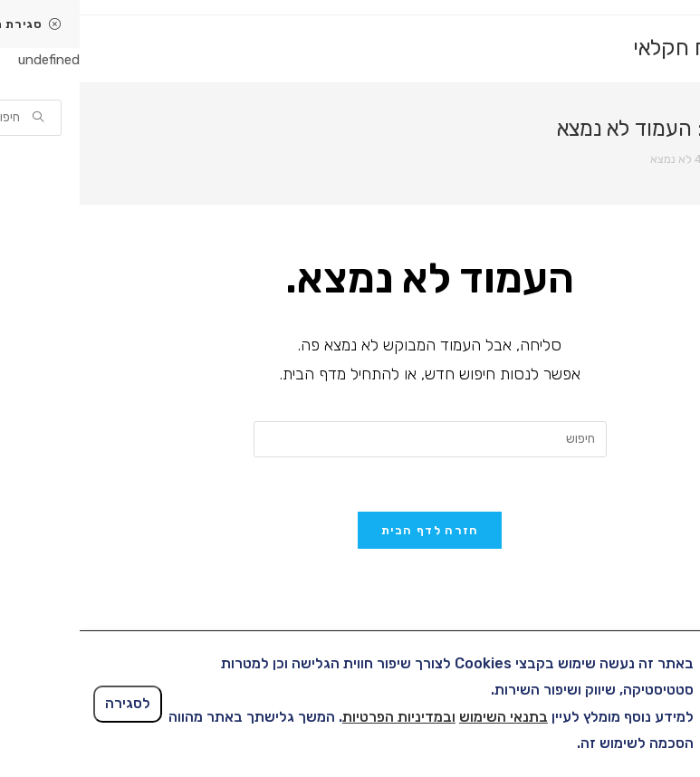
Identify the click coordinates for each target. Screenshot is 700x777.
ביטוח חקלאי (609, 48)
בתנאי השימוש (424, 717)
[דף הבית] (659, 159)
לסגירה (48, 703)
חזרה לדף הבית (350, 530)
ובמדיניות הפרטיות (319, 717)
